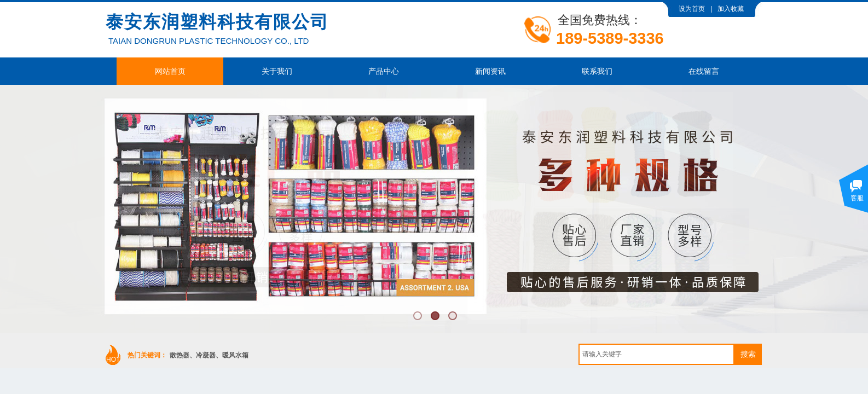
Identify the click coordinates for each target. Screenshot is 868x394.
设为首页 (692, 9)
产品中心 (384, 71)
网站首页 (170, 71)
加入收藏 (731, 9)
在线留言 (704, 71)
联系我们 (597, 71)
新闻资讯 (490, 71)
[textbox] (656, 354)
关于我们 (277, 71)
